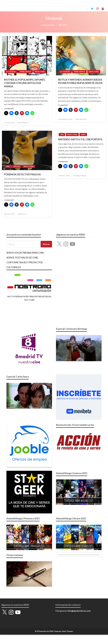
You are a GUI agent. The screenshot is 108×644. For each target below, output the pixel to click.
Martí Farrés (22, 214)
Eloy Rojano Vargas (80, 176)
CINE (8, 166)
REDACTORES (40, 72)
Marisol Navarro (23, 123)
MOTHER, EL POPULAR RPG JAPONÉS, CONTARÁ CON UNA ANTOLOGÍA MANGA (25, 83)
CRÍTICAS (17, 166)
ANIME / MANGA (25, 72)
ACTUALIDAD (11, 72)
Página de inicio (48, 25)
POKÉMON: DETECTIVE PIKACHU (22, 174)
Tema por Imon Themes (64, 631)
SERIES (83, 134)
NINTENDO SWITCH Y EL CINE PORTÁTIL (80, 139)
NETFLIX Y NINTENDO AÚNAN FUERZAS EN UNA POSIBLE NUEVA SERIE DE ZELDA (80, 81)
